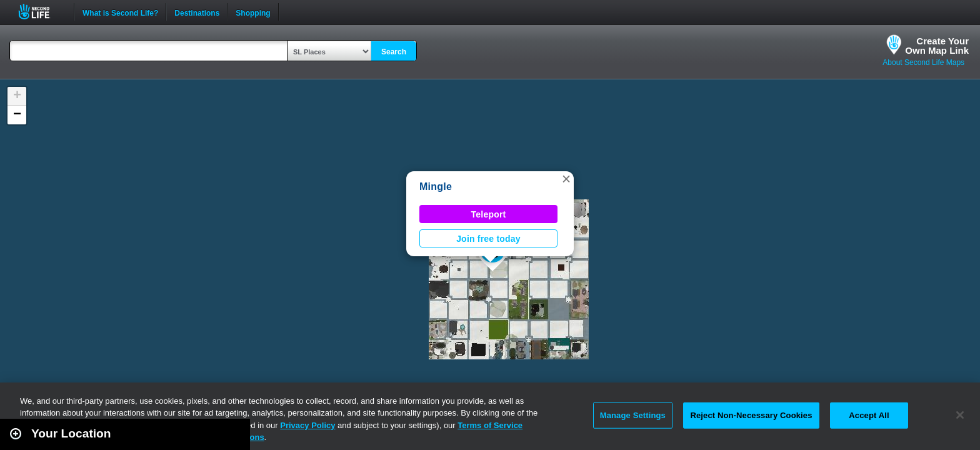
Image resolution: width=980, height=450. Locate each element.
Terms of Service (490, 425)
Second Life (41, 12)
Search (394, 52)
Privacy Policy (307, 425)
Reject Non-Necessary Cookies (751, 415)
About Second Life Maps (923, 62)
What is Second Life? (120, 12)
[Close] (960, 415)
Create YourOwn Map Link (937, 46)
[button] (566, 179)
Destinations (197, 12)
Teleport (489, 214)
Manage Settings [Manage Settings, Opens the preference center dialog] (633, 415)
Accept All (869, 415)
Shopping (253, 12)
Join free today (488, 239)
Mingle (436, 187)
